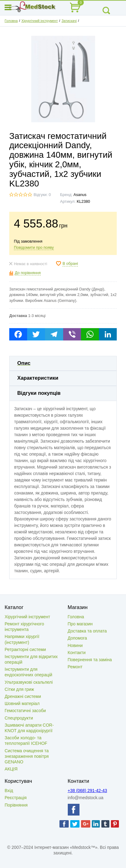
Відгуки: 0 (42, 195)
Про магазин (80, 624)
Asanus (80, 195)
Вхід (9, 791)
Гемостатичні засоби (25, 711)
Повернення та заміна (90, 660)
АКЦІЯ (11, 769)
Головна (11, 21)
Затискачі (69, 21)
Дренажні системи (23, 696)
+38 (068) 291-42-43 (87, 791)
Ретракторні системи (25, 649)
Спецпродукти (19, 718)
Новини (75, 645)
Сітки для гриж (19, 689)
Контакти (77, 653)
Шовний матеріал (22, 703)
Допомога (77, 638)
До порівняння (28, 273)
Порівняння (16, 805)
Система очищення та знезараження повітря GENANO (27, 756)
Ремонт (75, 667)
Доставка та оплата (87, 631)
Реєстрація (16, 798)
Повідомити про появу (34, 248)
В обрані (70, 264)
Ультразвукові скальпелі (29, 682)
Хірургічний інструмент (40, 21)
